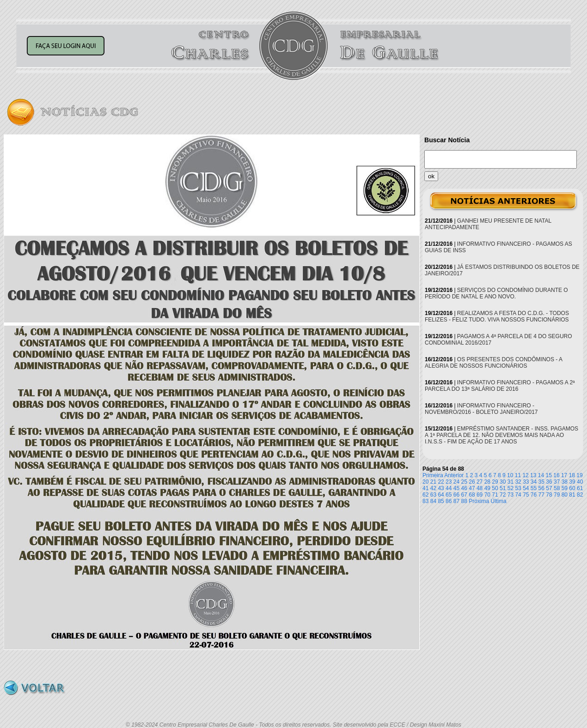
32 (518, 482)
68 (472, 495)
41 (425, 488)
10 (510, 475)
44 (449, 488)
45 (456, 488)
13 (533, 475)
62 (425, 495)
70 (487, 495)
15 (549, 475)
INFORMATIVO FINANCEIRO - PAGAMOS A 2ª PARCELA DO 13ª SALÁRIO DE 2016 (500, 386)
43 (441, 488)
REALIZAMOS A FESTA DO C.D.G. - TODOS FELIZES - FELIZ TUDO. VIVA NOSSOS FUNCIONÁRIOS (497, 316)
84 (433, 501)
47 (472, 488)
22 (441, 482)
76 (534, 495)
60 (572, 488)
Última (499, 501)
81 (572, 495)
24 (456, 482)
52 (511, 488)
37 (557, 482)
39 (572, 482)
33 (526, 482)
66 (456, 495)
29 (495, 482)
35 (541, 482)
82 (580, 495)
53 (518, 488)
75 (526, 495)
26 (472, 482)
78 (549, 495)
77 (541, 495)
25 (464, 482)
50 (495, 488)
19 (579, 475)
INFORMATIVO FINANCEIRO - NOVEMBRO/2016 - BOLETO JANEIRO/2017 (481, 409)
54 (526, 488)
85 (441, 501)
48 (480, 488)
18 (572, 475)
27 (480, 482)
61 (580, 488)
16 (556, 475)
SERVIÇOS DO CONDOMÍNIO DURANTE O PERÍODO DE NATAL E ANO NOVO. (496, 293)
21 (433, 482)
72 (503, 495)
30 (503, 482)
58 (557, 488)
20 (425, 482)
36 (549, 482)
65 (449, 495)
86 (449, 501)
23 (449, 482)
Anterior (454, 475)
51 (503, 488)
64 (441, 495)
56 (541, 488)
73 (511, 495)
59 (565, 488)
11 (518, 475)
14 (541, 475)
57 (549, 488)
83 (425, 501)
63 (433, 495)
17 (564, 475)
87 (456, 501)
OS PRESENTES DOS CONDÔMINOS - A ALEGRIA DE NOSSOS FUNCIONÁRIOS (493, 363)
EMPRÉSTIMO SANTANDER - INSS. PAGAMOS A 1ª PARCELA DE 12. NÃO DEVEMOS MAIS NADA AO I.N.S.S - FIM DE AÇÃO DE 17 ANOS (501, 435)
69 (480, 495)
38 (565, 482)
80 (565, 495)
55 (534, 488)
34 (534, 482)
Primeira (433, 475)
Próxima (479, 501)
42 (433, 488)
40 (580, 482)
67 (464, 495)
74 (518, 495)
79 (557, 495)
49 (487, 488)
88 (464, 501)
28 (487, 482)
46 (464, 488)
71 (495, 495)
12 (525, 475)
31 (511, 482)
